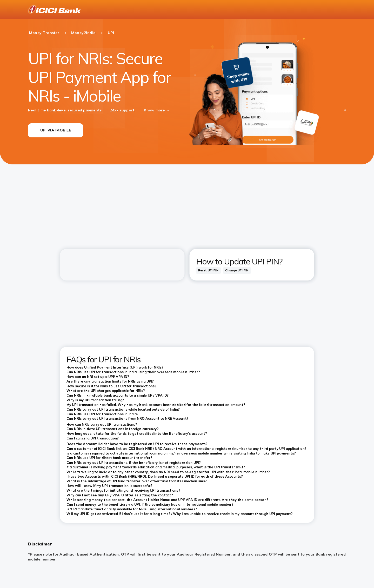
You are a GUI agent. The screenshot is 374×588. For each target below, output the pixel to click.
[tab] (209, 270)
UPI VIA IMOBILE (56, 130)
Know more (154, 110)
